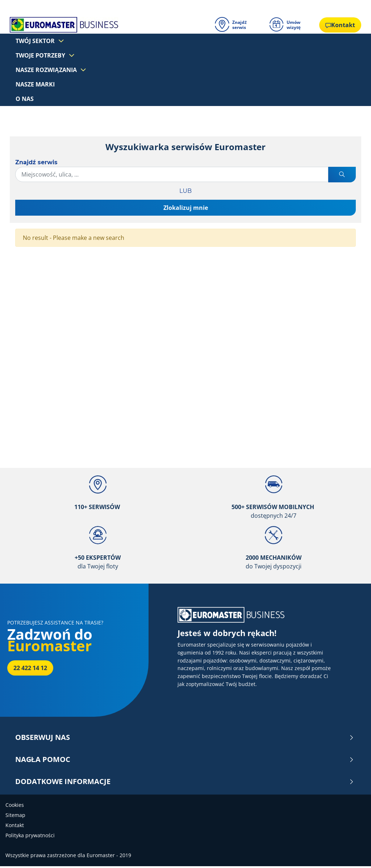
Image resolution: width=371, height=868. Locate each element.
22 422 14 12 (30, 670)
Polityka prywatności (30, 837)
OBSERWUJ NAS (185, 739)
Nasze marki (35, 85)
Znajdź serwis (36, 164)
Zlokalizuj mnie (186, 209)
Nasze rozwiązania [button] (48, 69)
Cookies (15, 807)
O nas (25, 100)
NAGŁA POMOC (185, 761)
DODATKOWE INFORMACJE (185, 783)
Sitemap (15, 817)
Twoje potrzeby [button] (42, 54)
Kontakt (15, 827)
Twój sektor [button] (37, 39)
